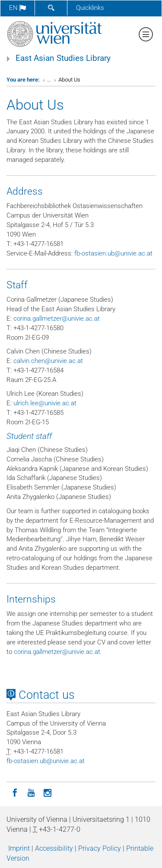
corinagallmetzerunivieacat (57, 319)
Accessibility (54, 848)
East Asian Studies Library (63, 58)
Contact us (41, 695)
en (17, 8)
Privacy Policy (100, 848)
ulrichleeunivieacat (45, 403)
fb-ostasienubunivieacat (113, 253)
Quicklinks (90, 8)
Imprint (19, 848)
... (49, 80)
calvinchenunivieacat (48, 361)
